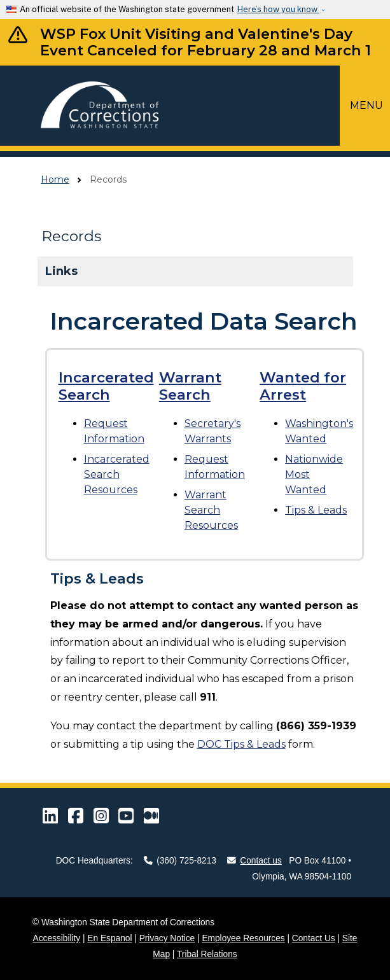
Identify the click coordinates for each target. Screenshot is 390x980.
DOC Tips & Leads (241, 744)
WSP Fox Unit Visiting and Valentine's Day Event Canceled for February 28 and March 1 (205, 42)
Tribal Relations (207, 954)
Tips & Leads (316, 510)
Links (61, 271)
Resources (117, 474)
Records (71, 236)
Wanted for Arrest (303, 386)
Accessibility (57, 938)
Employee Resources (243, 938)
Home (55, 179)
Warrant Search (190, 386)
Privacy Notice (167, 938)
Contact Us (314, 938)
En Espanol (109, 938)
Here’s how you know (278, 9)
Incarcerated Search (106, 386)
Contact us (254, 861)
